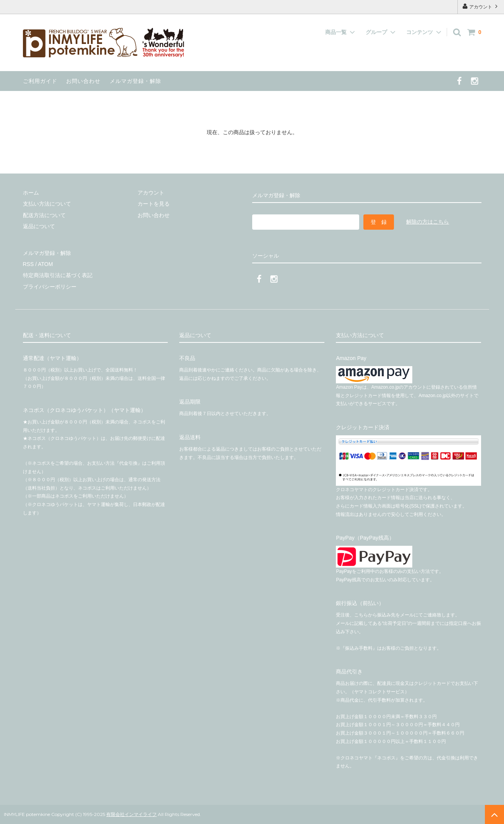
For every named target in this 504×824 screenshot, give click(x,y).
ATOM (45, 264)
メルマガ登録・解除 (135, 81)
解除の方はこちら (428, 222)
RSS (28, 264)
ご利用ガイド (40, 81)
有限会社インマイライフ (131, 814)
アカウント (481, 6)
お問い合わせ (83, 81)
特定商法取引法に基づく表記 (58, 275)
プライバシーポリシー (50, 287)
